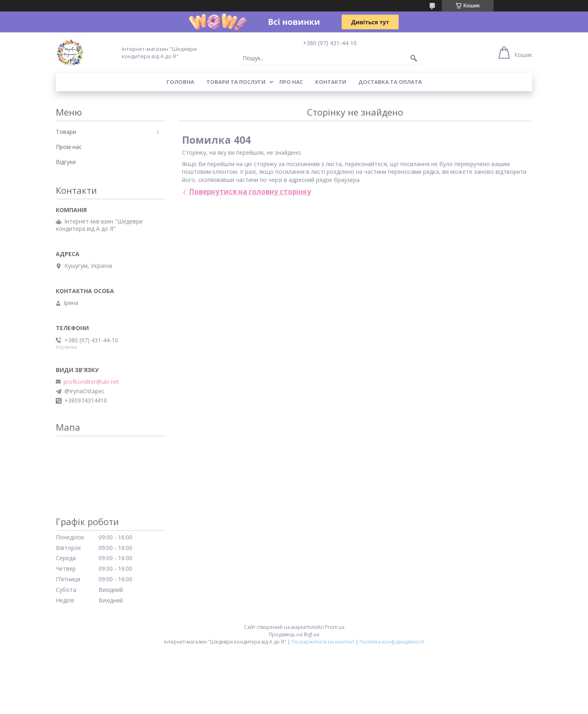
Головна (180, 82)
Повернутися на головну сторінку (250, 192)
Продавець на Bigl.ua (294, 634)
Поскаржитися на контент (323, 642)
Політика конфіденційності (392, 642)
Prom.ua (335, 627)
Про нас (291, 82)
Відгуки (66, 162)
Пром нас (69, 147)
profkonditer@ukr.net (91, 382)
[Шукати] (414, 58)
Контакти (331, 82)
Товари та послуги (236, 82)
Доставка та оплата (390, 82)
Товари (66, 132)
